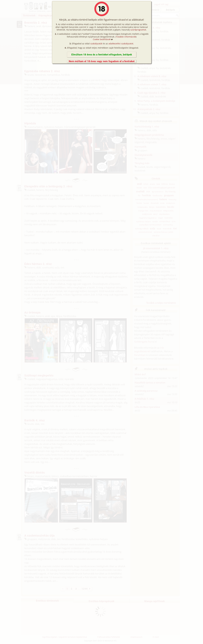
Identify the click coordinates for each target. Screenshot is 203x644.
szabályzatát (96, 44)
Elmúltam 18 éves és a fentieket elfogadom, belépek (102, 55)
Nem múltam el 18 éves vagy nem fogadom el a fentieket (102, 61)
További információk (126, 37)
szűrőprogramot (138, 30)
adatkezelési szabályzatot (121, 44)
